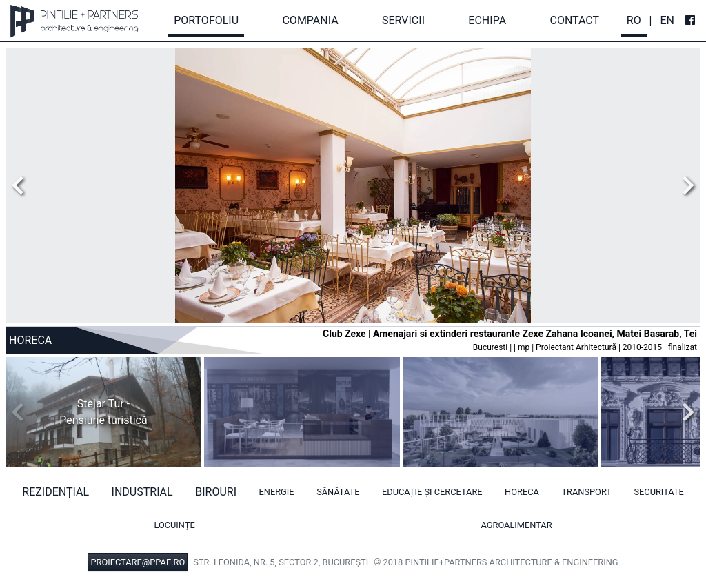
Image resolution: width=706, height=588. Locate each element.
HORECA (522, 492)
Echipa (487, 20)
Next (685, 185)
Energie (277, 492)
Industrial (142, 492)
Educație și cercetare (432, 492)
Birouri (216, 492)
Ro (634, 20)
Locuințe (174, 525)
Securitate (658, 492)
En (667, 20)
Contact (574, 20)
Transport (586, 492)
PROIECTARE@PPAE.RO (138, 562)
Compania (310, 20)
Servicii (403, 20)
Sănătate (338, 492)
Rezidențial (56, 492)
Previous (21, 185)
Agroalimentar (517, 525)
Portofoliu (206, 20)
